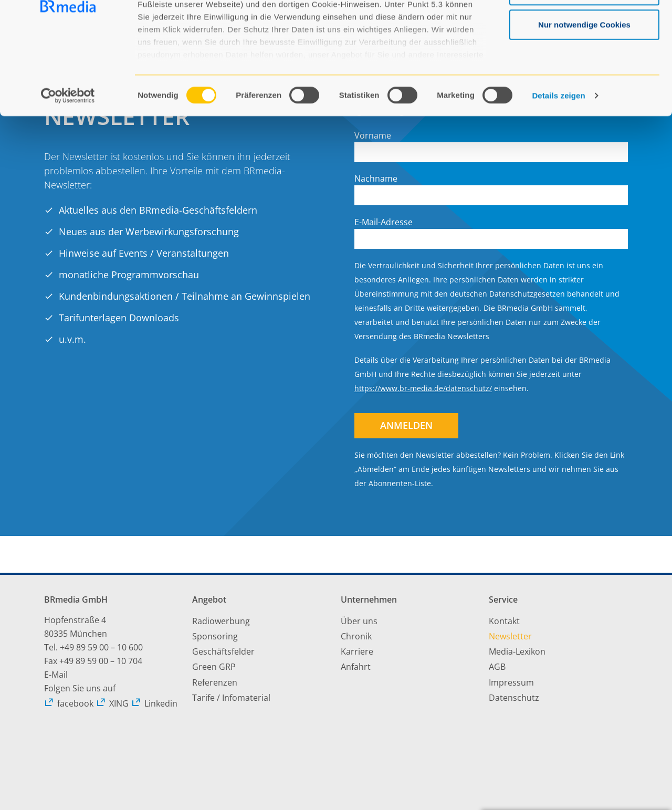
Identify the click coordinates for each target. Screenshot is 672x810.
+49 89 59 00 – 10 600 (101, 647)
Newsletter (510, 636)
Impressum (511, 682)
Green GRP (214, 667)
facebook (69, 703)
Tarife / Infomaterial (231, 698)
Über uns (359, 621)
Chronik (356, 636)
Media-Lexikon (517, 651)
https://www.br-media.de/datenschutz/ (423, 388)
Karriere (357, 651)
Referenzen (215, 682)
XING (112, 703)
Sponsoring (215, 636)
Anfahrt (356, 667)
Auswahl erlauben (584, 62)
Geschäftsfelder (223, 651)
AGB (497, 667)
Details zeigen (558, 168)
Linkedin (154, 703)
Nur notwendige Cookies (584, 96)
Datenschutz (514, 698)
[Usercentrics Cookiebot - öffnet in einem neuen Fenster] (68, 168)
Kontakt (504, 621)
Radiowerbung (221, 621)
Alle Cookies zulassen (584, 28)
